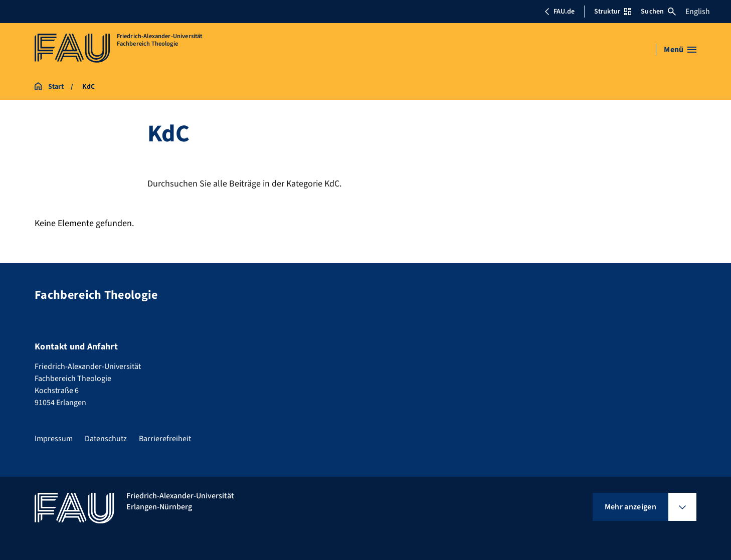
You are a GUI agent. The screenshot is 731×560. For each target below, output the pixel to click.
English (698, 12)
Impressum (54, 439)
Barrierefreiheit (165, 439)
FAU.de (560, 12)
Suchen (658, 12)
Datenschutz (106, 439)
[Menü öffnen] (680, 50)
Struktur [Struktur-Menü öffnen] (613, 12)
